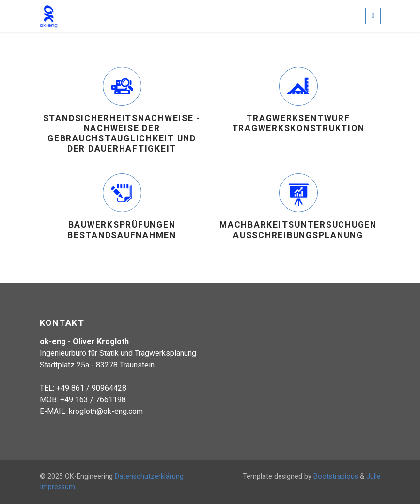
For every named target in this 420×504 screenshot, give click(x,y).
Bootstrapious (336, 477)
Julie (373, 477)
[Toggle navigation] (373, 16)
